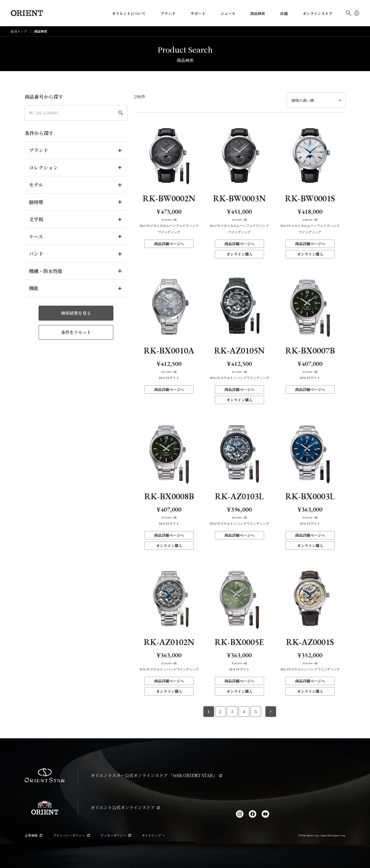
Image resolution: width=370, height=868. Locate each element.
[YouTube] (265, 814)
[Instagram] (240, 814)
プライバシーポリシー (71, 835)
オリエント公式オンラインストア (125, 807)
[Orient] (27, 13)
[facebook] (253, 814)
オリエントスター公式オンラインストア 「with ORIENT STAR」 (156, 775)
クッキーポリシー (116, 835)
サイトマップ (153, 835)
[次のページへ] (271, 712)
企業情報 (33, 835)
